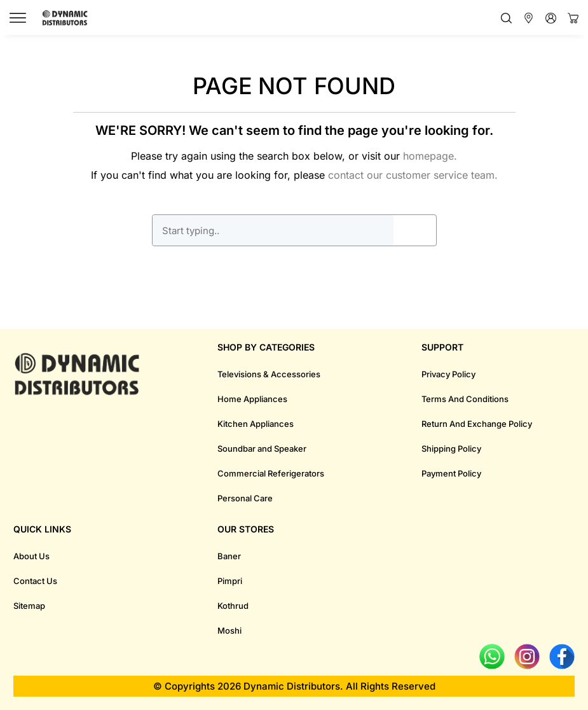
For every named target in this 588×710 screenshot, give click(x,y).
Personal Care (245, 498)
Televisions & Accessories (269, 374)
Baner (229, 556)
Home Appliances (252, 399)
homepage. (430, 156)
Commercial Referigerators (271, 473)
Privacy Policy (448, 374)
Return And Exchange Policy (477, 424)
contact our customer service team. (413, 175)
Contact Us (35, 581)
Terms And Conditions (465, 399)
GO (414, 230)
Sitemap (29, 606)
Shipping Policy (451, 449)
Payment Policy (451, 473)
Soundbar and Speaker (262, 449)
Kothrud (233, 606)
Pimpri (230, 581)
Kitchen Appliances (256, 424)
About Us (31, 556)
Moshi (229, 630)
